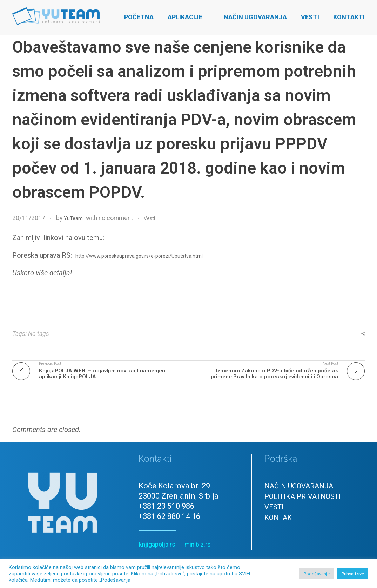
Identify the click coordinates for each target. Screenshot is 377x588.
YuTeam (73, 218)
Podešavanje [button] (317, 574)
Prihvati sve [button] (353, 574)
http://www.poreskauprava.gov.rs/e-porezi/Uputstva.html (139, 256)
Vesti (149, 218)
